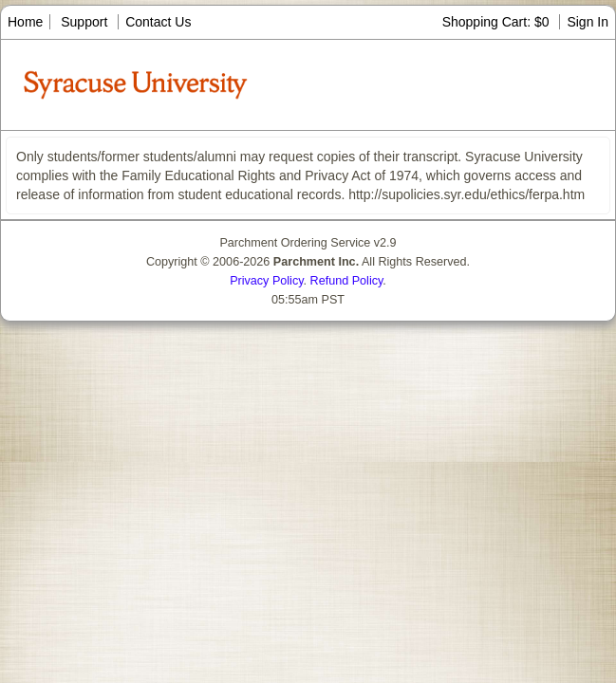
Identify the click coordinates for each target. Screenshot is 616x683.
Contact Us (158, 22)
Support (84, 22)
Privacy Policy (266, 281)
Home (25, 22)
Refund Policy (347, 281)
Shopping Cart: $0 (498, 22)
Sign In (588, 22)
